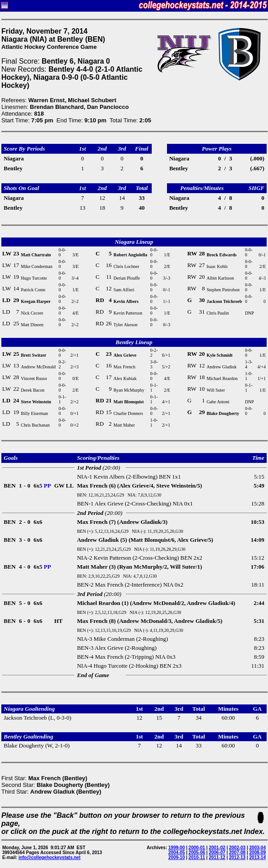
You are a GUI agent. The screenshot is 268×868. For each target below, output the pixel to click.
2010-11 (197, 857)
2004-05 (177, 853)
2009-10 (177, 857)
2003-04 (257, 848)
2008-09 (257, 853)
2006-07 (217, 853)
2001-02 (217, 848)
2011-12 (217, 857)
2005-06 (197, 853)
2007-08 (237, 853)
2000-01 (197, 848)
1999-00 (177, 848)
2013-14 (257, 857)
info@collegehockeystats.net (49, 857)
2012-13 (237, 857)
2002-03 (237, 848)
